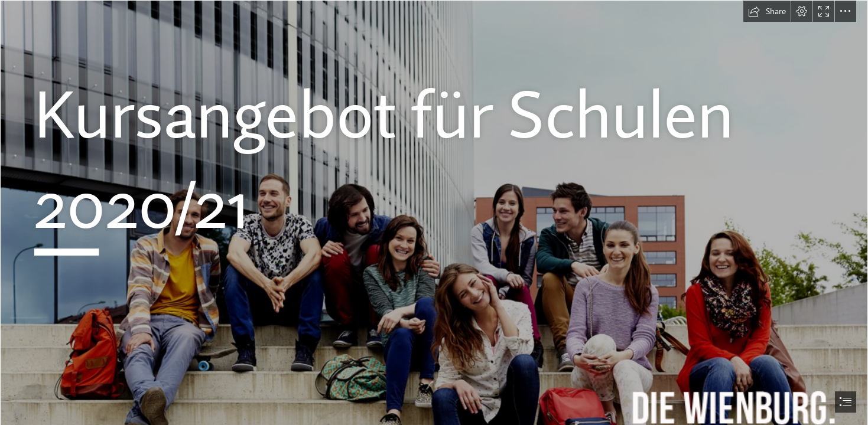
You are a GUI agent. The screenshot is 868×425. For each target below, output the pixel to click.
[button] (767, 11)
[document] (434, 212)
